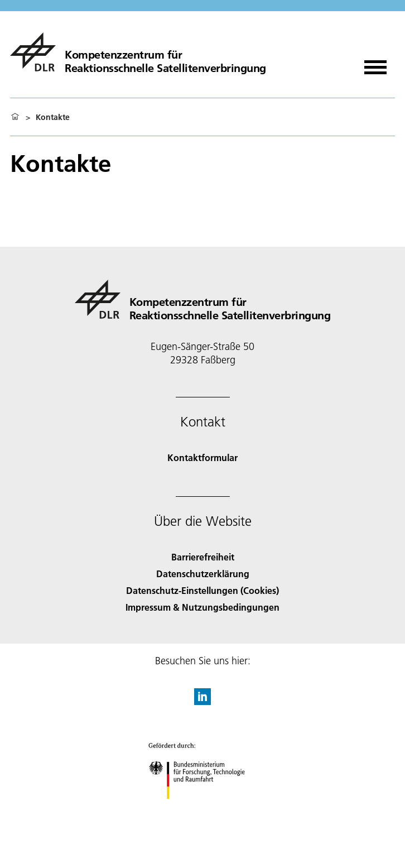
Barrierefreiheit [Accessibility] (203, 557)
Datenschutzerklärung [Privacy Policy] (203, 574)
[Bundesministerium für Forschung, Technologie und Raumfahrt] (203, 809)
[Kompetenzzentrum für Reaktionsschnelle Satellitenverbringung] (138, 52)
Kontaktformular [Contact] (202, 457)
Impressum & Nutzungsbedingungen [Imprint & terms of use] (202, 607)
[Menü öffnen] (375, 63)
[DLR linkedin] (202, 701)
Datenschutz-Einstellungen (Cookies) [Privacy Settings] (202, 590)
